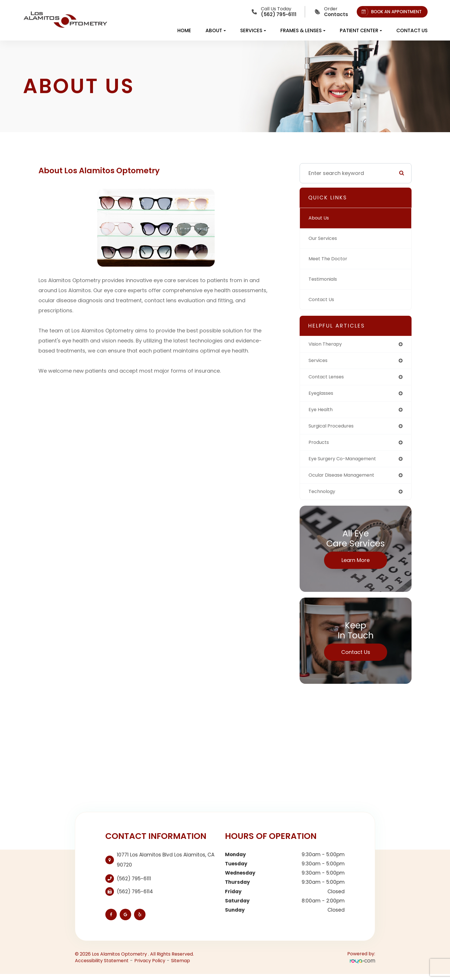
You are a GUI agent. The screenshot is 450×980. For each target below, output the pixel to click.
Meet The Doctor (330, 259)
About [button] (216, 30)
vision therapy (327, 344)
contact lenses (328, 378)
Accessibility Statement (102, 966)
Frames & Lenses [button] (303, 30)
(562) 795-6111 (134, 884)
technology (324, 497)
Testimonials (325, 279)
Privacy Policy (150, 966)
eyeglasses (323, 395)
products (320, 446)
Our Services (325, 238)
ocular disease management (346, 480)
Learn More (356, 566)
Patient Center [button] (361, 30)
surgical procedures (334, 429)
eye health (322, 412)
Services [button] (253, 30)
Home (184, 30)
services (319, 361)
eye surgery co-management (347, 463)
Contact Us (412, 30)
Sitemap (181, 966)
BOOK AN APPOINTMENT (390, 12)
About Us (320, 218)
